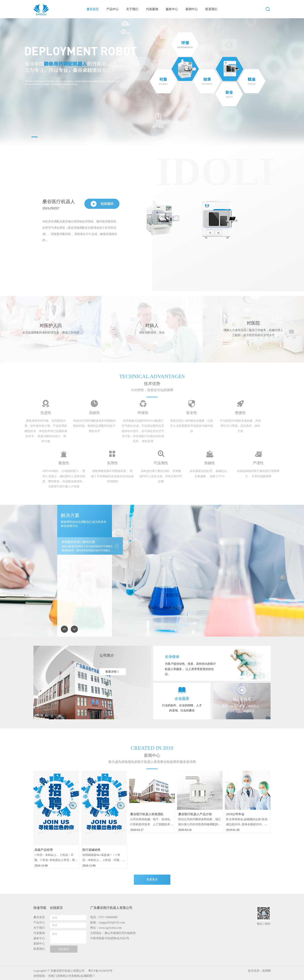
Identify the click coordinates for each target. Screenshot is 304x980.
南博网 (266, 971)
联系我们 (39, 949)
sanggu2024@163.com (112, 923)
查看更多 (152, 880)
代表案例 (39, 933)
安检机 (62, 976)
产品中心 (39, 923)
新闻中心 (39, 944)
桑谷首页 (39, 917)
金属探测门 (88, 976)
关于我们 (39, 928)
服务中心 (39, 938)
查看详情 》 (113, 672)
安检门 (53, 976)
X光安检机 (73, 976)
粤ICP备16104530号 (100, 971)
